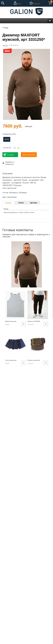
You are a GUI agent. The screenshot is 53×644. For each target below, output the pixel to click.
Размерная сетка (9, 134)
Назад (6, 28)
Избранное (36, 4)
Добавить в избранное (10, 163)
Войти (19, 4)
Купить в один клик (29, 155)
